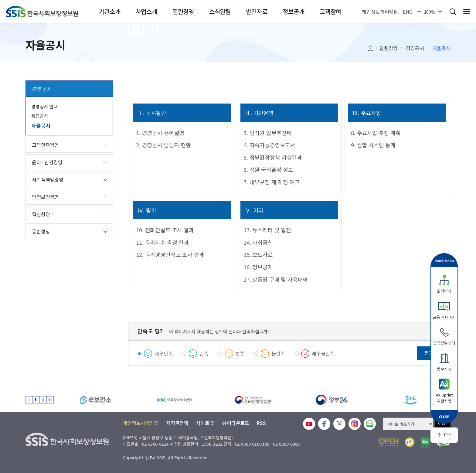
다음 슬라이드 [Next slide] (43, 400)
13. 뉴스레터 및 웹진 (267, 230)
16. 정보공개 (258, 267)
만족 (204, 353)
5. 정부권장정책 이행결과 (273, 157)
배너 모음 (50, 400)
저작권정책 (177, 423)
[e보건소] (95, 400)
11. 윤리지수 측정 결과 (162, 242)
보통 (240, 353)
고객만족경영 (45, 145)
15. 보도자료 (258, 254)
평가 (429, 353)
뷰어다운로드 (236, 423)
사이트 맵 (205, 423)
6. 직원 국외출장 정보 (268, 169)
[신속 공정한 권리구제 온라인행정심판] (253, 400)
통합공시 (40, 116)
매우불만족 (323, 353)
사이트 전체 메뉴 (467, 12)
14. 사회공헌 (258, 242)
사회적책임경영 (48, 179)
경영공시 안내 (44, 106)
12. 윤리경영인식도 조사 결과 (170, 254)
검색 (453, 12)
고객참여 (330, 11)
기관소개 (109, 11)
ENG (408, 12)
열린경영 (183, 11)
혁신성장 (41, 214)
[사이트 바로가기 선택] (408, 424)
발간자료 (257, 11)
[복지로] (411, 400)
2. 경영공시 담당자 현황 (163, 145)
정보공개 (293, 11)
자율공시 (41, 126)
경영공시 (415, 48)
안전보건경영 (45, 197)
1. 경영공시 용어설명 (160, 133)
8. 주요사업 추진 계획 (376, 133)
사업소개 (146, 11)
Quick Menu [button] (444, 261)
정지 (36, 400)
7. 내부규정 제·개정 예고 (272, 182)
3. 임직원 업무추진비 (268, 133)
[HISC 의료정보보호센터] (174, 400)
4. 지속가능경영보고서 (269, 145)
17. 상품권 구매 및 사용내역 (276, 279)
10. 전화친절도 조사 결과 (165, 230)
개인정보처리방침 (380, 12)
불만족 (278, 353)
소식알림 (220, 11)
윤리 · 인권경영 (47, 162)
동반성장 (41, 231)
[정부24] (332, 400)
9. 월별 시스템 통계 (373, 145)
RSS (261, 423)
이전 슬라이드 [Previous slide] (29, 400)
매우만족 (163, 353)
